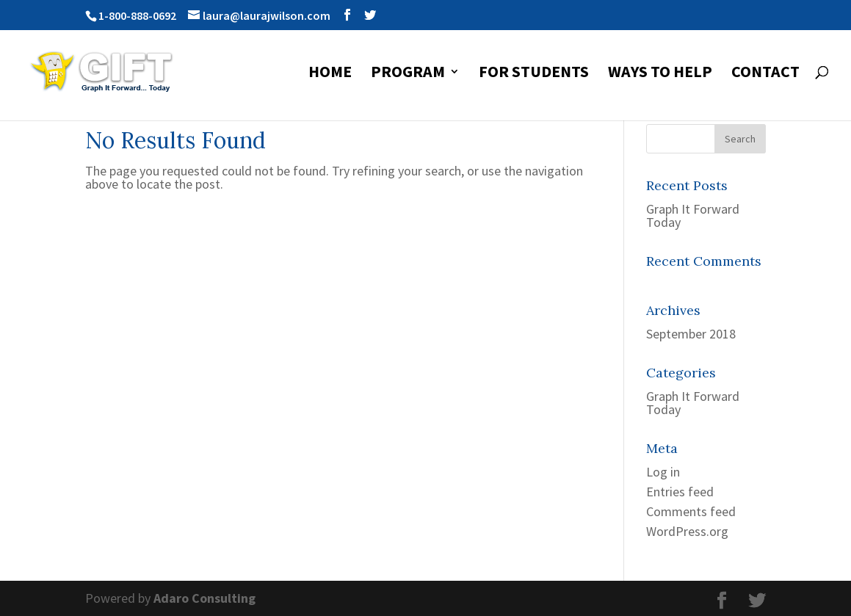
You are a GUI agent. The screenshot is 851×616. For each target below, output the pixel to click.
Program (408, 74)
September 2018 (691, 334)
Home (330, 74)
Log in (663, 472)
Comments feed (691, 511)
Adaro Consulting (204, 598)
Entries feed (680, 492)
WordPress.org (687, 531)
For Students (534, 74)
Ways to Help (660, 74)
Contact (765, 74)
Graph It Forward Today (693, 215)
